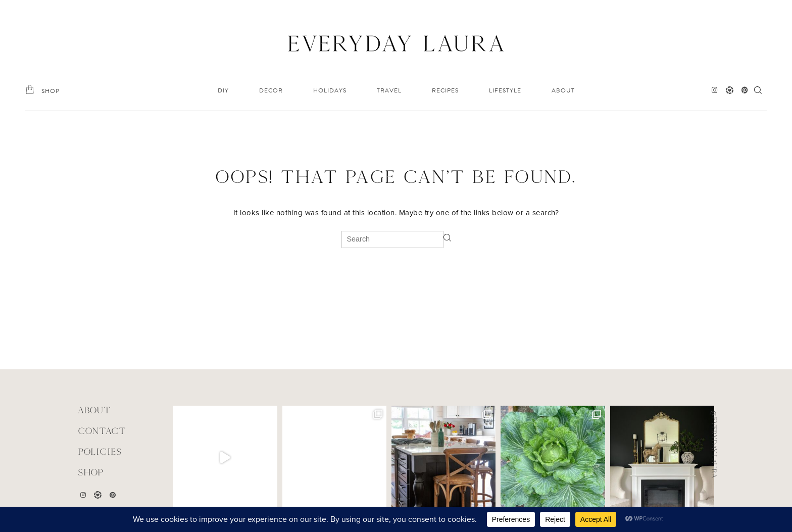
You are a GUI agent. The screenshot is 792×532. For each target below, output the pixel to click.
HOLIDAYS (330, 90)
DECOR (271, 90)
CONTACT (102, 431)
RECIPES (445, 90)
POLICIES (100, 451)
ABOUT (563, 90)
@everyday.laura (714, 444)
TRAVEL (389, 90)
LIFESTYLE (505, 90)
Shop (91, 472)
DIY (223, 90)
